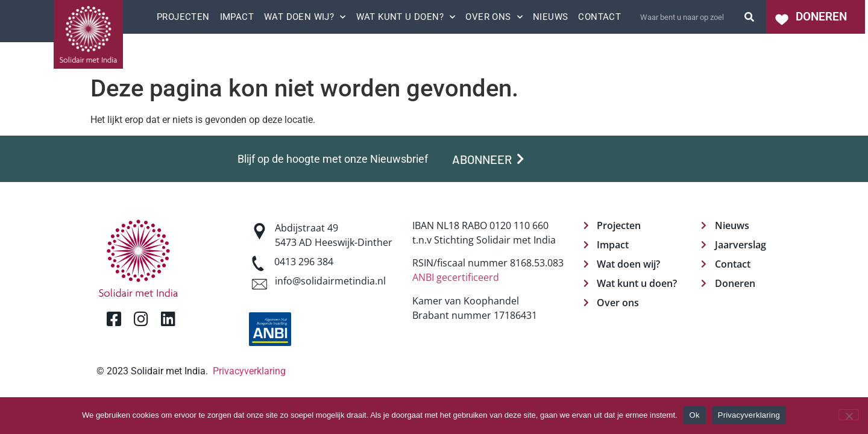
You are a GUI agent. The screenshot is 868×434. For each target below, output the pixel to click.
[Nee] (849, 415)
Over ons (494, 17)
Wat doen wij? (305, 17)
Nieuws (550, 17)
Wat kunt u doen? (406, 17)
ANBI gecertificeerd (456, 277)
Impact (237, 17)
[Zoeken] (749, 17)
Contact (599, 17)
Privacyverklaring (249, 371)
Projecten (183, 17)
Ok (695, 415)
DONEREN (821, 17)
